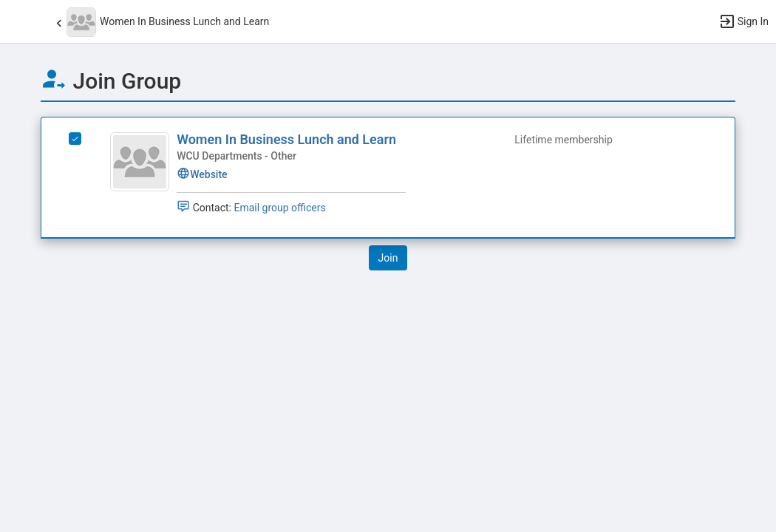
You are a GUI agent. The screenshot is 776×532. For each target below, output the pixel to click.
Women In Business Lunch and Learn (286, 139)
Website (202, 174)
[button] (18, 21)
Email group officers (279, 208)
